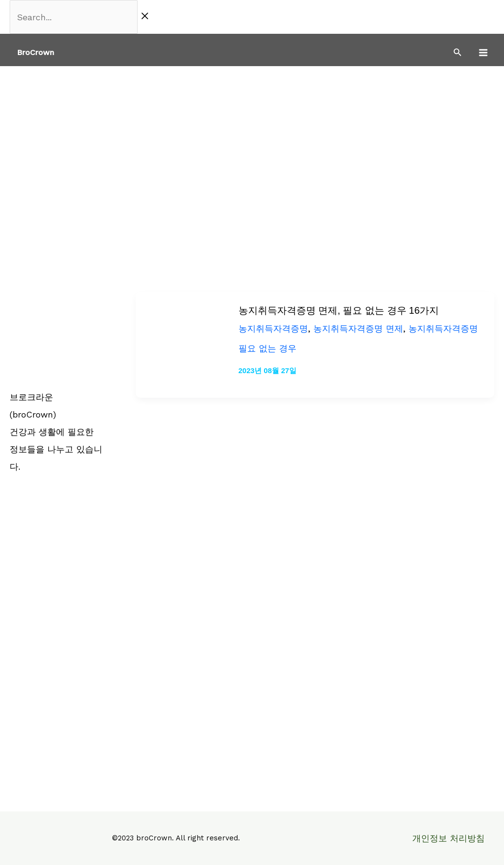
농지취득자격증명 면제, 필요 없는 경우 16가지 (339, 310)
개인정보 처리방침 (448, 838)
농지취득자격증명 (273, 328)
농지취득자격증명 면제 (358, 328)
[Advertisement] (252, 139)
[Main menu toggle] (483, 52)
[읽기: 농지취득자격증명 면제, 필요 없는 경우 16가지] (181, 343)
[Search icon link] (458, 53)
